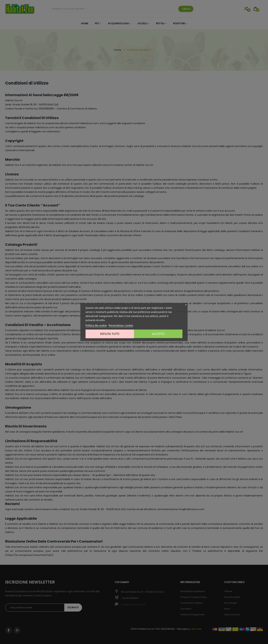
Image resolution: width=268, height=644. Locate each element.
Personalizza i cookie (121, 325)
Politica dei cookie (96, 325)
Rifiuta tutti (109, 334)
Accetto (159, 334)
